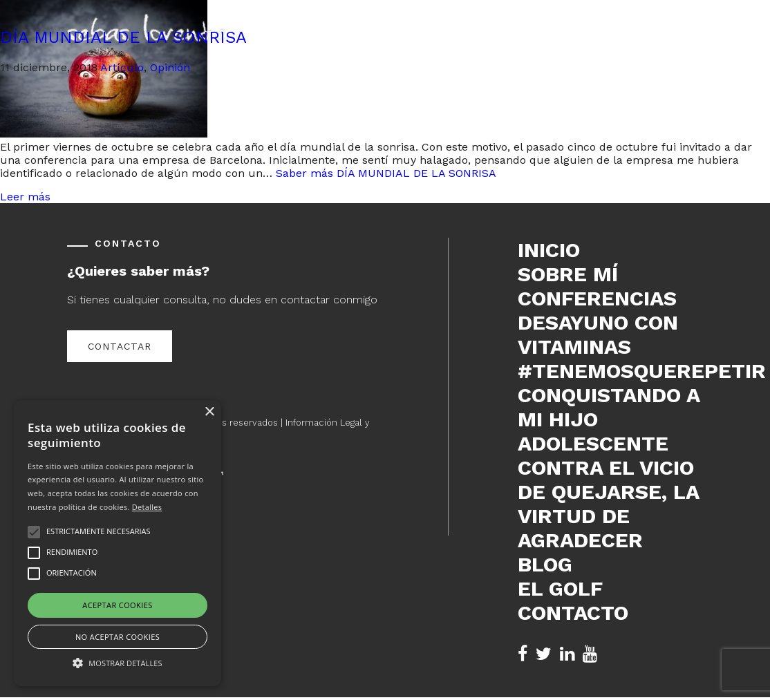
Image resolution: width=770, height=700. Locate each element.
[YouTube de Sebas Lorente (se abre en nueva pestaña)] (590, 654)
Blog (545, 564)
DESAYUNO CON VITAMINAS (598, 334)
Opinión (170, 67)
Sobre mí (568, 274)
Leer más (25, 197)
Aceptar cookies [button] (117, 605)
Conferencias (597, 298)
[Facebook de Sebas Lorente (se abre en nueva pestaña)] (523, 654)
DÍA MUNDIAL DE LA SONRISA (123, 37)
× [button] (209, 412)
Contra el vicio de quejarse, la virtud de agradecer (608, 504)
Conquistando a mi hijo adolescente (609, 419)
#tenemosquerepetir (610, 371)
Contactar (120, 346)
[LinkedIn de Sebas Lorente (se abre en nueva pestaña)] (567, 654)
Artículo (122, 67)
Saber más (386, 173)
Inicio (549, 250)
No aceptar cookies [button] (118, 637)
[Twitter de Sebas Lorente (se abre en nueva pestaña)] (544, 654)
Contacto (573, 613)
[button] (118, 662)
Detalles (147, 507)
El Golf (560, 588)
